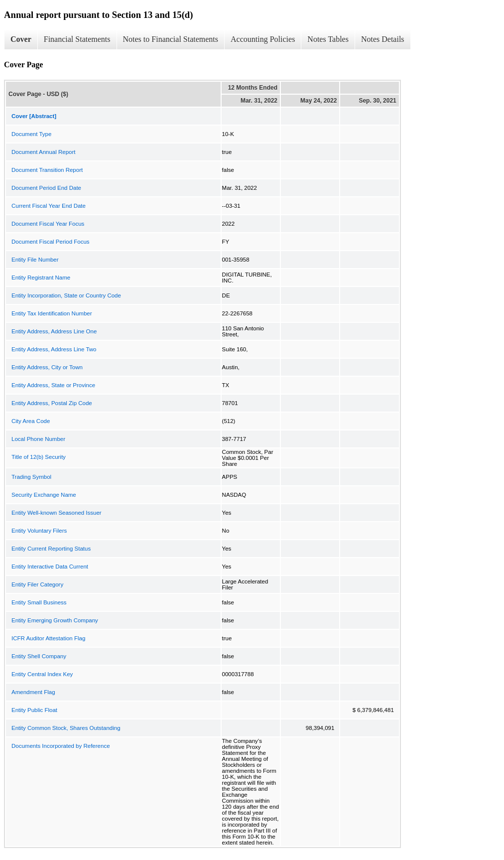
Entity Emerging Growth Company (55, 620)
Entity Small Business (39, 602)
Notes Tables (328, 39)
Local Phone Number (38, 439)
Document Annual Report (44, 152)
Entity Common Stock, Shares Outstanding (66, 728)
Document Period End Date (46, 188)
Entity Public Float (34, 710)
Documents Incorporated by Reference (61, 746)
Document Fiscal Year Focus (48, 224)
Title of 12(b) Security (39, 457)
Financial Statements (77, 39)
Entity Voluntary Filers (39, 531)
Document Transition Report (47, 170)
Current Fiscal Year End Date (49, 206)
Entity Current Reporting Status (51, 549)
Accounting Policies (263, 39)
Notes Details (383, 39)
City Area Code (31, 421)
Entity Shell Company (39, 656)
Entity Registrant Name (41, 278)
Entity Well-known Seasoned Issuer (57, 513)
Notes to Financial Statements (171, 39)
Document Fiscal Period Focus (51, 242)
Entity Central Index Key (42, 674)
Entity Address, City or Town (47, 367)
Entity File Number (35, 260)
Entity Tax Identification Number (52, 313)
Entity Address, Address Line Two (54, 349)
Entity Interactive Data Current (50, 567)
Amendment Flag (33, 692)
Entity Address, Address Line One (54, 331)
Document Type (31, 134)
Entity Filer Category (37, 584)
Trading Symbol (31, 477)
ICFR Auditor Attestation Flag (48, 638)
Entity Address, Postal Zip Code (52, 403)
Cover (21, 39)
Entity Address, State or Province (53, 385)
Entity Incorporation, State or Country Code (66, 295)
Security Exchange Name (44, 495)
